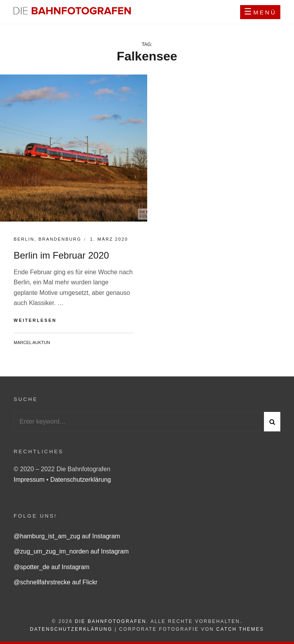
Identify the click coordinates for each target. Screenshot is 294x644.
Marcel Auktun (32, 342)
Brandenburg (60, 239)
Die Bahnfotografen (111, 621)
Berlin (24, 239)
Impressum (30, 480)
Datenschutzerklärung (81, 480)
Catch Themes (240, 629)
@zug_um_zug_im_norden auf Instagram (71, 551)
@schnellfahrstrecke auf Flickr (56, 582)
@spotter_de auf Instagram (52, 567)
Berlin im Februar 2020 (61, 255)
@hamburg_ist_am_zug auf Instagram (67, 536)
